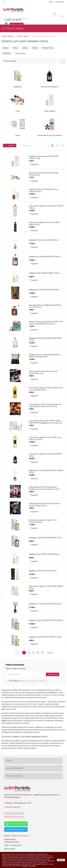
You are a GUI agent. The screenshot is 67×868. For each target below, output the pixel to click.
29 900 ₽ (32, 458)
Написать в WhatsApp (16, 824)
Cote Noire (7, 53)
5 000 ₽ (32, 277)
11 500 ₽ (32, 525)
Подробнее (34, 164)
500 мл (35, 48)
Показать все (20, 53)
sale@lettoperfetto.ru (20, 836)
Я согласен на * (28, 681)
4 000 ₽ (32, 310)
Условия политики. (29, 866)
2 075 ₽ (32, 177)
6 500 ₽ (32, 541)
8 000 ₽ (32, 558)
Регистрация (60, 2)
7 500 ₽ (32, 425)
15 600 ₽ (32, 260)
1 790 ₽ (32, 326)
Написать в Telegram (16, 829)
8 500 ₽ (32, 392)
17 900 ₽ (32, 243)
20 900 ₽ (32, 227)
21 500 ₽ (32, 607)
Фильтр (10, 146)
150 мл (15, 48)
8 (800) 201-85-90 (14, 813)
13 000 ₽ (32, 210)
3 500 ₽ (32, 376)
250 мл (25, 48)
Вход (51, 2)
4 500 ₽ (32, 161)
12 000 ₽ (32, 574)
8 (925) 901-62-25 (14, 817)
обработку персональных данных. (33, 681)
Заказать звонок (17, 24)
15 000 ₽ (32, 624)
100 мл (5, 48)
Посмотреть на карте (12, 807)
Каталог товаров (12, 28)
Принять (61, 860)
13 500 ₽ (32, 194)
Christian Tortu (48, 48)
